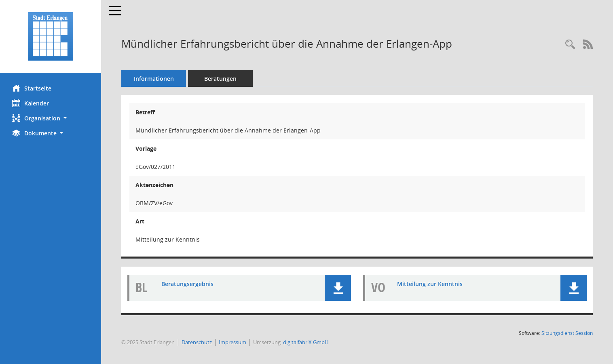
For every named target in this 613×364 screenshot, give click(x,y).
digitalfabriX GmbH (306, 342)
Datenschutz (197, 342)
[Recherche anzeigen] (570, 45)
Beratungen (220, 79)
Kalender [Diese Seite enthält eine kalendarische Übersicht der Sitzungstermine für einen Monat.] (31, 103)
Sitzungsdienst (567, 333)
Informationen (154, 79)
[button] (51, 118)
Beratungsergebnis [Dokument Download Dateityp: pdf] (187, 284)
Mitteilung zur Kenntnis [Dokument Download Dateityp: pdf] (430, 284)
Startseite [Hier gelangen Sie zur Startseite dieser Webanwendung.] (32, 88)
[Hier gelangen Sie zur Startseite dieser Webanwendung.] (51, 36)
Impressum (233, 342)
